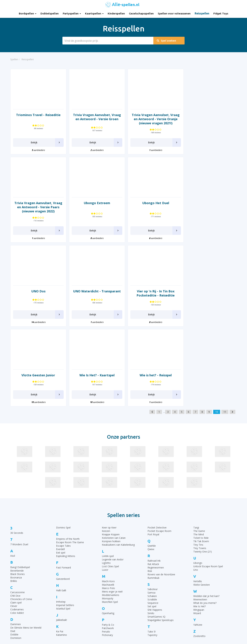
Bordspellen (28, 13)
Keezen (106, 447)
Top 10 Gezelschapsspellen (199, 586)
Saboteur (153, 505)
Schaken (152, 512)
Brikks (14, 497)
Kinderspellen (116, 13)
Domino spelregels (137, 608)
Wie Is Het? (199, 522)
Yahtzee (198, 541)
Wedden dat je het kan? (206, 512)
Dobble (14, 551)
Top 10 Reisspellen (195, 608)
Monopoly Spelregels (138, 616)
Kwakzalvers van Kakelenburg (118, 461)
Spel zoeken (167, 41)
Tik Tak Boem (201, 457)
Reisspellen (202, 13)
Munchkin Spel (110, 518)
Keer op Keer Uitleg (137, 620)
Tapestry (152, 551)
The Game (199, 447)
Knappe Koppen (111, 450)
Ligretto (106, 479)
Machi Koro (108, 497)
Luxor (105, 486)
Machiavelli (108, 501)
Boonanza (16, 493)
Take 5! (152, 547)
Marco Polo (108, 504)
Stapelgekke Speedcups (161, 536)
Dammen (16, 540)
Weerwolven (200, 515)
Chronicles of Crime (21, 515)
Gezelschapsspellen (141, 13)
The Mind (199, 450)
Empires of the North (68, 455)
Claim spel (16, 519)
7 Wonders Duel (19, 460)
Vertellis (198, 497)
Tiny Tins (198, 461)
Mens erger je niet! (112, 508)
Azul (13, 472)
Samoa (151, 509)
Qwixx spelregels (135, 612)
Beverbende (17, 486)
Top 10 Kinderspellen (196, 590)
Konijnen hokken (111, 457)
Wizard (197, 529)
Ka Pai (60, 547)
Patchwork (108, 544)
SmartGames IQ (156, 533)
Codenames (17, 525)
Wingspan (199, 526)
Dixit (13, 547)
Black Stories (17, 490)
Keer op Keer (109, 444)
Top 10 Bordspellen (195, 582)
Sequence (153, 519)
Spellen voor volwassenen (174, 13)
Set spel (152, 522)
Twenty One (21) (203, 468)
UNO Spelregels (135, 590)
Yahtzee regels (134, 603)
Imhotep (61, 518)
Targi (196, 444)
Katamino (61, 551)
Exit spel (61, 469)
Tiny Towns (200, 464)
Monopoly (108, 514)
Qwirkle (152, 462)
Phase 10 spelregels (137, 625)
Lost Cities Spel (110, 482)
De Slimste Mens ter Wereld (26, 544)
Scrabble (152, 515)
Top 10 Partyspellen (195, 603)
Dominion (16, 554)
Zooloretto (199, 552)
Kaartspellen (94, 13)
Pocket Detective (157, 444)
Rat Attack (153, 480)
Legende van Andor (113, 475)
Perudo (106, 547)
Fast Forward (63, 484)
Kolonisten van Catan (114, 454)
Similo (151, 529)
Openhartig (108, 529)
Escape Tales (63, 462)
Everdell (60, 465)
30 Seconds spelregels (138, 582)
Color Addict (17, 529)
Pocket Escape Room (159, 447)
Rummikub (153, 494)
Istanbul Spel (63, 525)
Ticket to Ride (201, 454)
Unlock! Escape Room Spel (208, 482)
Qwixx (151, 465)
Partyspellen (72, 13)
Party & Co (108, 541)
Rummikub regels (136, 586)
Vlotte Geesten (202, 501)
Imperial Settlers (65, 521)
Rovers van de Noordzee (161, 490)
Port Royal (153, 450)
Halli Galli (61, 506)
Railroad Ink (154, 477)
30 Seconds (17, 449)
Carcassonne (17, 508)
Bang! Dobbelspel (20, 483)
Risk (150, 487)
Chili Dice (15, 512)
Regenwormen (156, 484)
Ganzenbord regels (137, 595)
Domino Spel (63, 444)
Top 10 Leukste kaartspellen (200, 599)
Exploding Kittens (66, 472)
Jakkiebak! (61, 536)
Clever (14, 522)
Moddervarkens (111, 511)
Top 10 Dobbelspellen (196, 595)
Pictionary (107, 551)
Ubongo (198, 479)
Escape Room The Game (70, 458)
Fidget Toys (221, 13)
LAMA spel (108, 472)
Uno (196, 486)
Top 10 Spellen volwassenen (200, 612)
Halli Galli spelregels (137, 599)
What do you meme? (205, 519)
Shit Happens (155, 526)
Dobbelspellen (50, 13)
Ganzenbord (63, 495)
